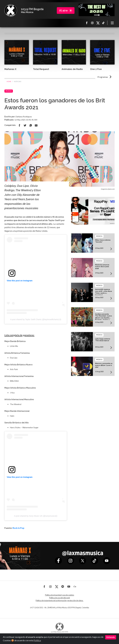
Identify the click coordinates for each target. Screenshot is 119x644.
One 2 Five (96, 69)
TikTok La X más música (103, 23)
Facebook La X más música (87, 23)
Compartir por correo (36, 125)
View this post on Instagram (20, 281)
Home (9, 81)
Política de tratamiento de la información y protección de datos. (59, 601)
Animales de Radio (72, 69)
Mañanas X (10, 69)
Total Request (41, 69)
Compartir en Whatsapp (31, 125)
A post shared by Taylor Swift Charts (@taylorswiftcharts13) (36, 319)
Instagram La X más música (92, 23)
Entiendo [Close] (111, 637)
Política (37, 640)
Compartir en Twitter (25, 125)
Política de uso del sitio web (59, 598)
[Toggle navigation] (112, 23)
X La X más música (98, 23)
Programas (103, 77)
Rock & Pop (18, 528)
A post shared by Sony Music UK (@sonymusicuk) (36, 516)
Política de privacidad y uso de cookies (60, 595)
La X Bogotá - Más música (11, 11)
